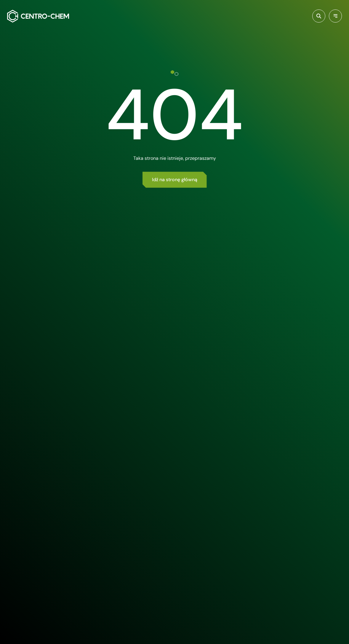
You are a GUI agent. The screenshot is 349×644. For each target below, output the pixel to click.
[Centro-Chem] (38, 16)
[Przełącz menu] (335, 16)
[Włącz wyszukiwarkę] (319, 16)
